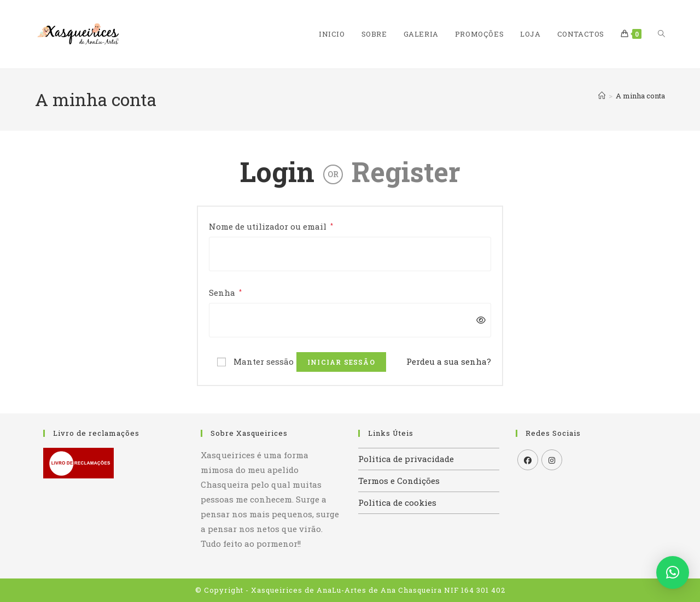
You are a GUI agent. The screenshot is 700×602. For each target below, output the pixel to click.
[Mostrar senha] (478, 320)
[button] (673, 572)
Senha (225, 292)
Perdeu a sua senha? (449, 361)
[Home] (602, 96)
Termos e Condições (399, 481)
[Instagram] (552, 460)
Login (277, 172)
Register (406, 172)
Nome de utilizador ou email (271, 226)
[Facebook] (528, 460)
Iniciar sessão (341, 362)
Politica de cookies (397, 502)
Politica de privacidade (406, 459)
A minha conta (640, 96)
